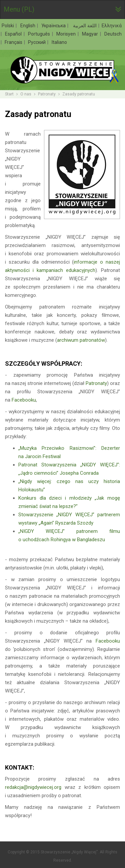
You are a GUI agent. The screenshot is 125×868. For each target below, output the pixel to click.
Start (9, 94)
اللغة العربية (84, 26)
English (28, 26)
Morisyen (67, 34)
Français (14, 42)
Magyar (91, 34)
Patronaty (47, 94)
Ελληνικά (112, 26)
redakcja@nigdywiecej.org (33, 787)
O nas (26, 94)
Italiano (59, 42)
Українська (54, 26)
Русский (37, 42)
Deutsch (113, 34)
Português (40, 34)
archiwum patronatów (81, 340)
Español (14, 34)
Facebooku (24, 400)
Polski (8, 26)
